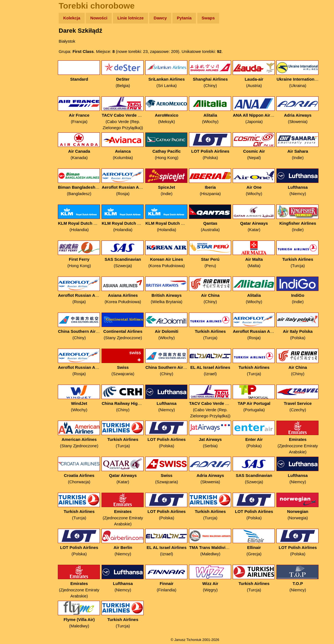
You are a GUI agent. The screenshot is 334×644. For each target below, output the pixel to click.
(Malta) (258, 254)
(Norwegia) (302, 506)
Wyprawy (18, 39)
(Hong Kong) (171, 146)
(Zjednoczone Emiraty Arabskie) (302, 437)
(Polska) (215, 146)
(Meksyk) (171, 110)
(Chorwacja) (83, 470)
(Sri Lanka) (171, 74)
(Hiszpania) (215, 182)
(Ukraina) (302, 74)
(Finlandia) (171, 578)
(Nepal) (258, 146)
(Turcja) (302, 254)
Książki (16, 72)
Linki (14, 103)
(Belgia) (127, 74)
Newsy (16, 61)
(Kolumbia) (127, 146)
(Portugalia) (258, 398)
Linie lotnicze (135, 18)
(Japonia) (258, 110)
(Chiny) (215, 74)
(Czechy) (302, 398)
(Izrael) (215, 362)
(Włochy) (215, 110)
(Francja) (83, 110)
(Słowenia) (302, 110)
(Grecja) (258, 542)
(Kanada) (83, 146)
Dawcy (165, 18)
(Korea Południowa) (171, 254)
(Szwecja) (127, 254)
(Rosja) (127, 182)
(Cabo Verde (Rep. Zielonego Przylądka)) (127, 113)
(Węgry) (215, 578)
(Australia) (215, 218)
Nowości (103, 18)
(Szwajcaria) (127, 362)
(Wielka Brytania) (171, 290)
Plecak (16, 93)
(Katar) (258, 218)
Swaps (213, 18)
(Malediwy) (215, 542)
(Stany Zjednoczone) (127, 326)
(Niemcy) (302, 182)
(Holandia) (83, 218)
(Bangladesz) (83, 182)
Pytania (189, 18)
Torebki (17, 114)
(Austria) (258, 74)
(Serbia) (215, 434)
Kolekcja (76, 18)
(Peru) (215, 254)
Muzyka (17, 82)
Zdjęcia (16, 50)
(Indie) (302, 146)
